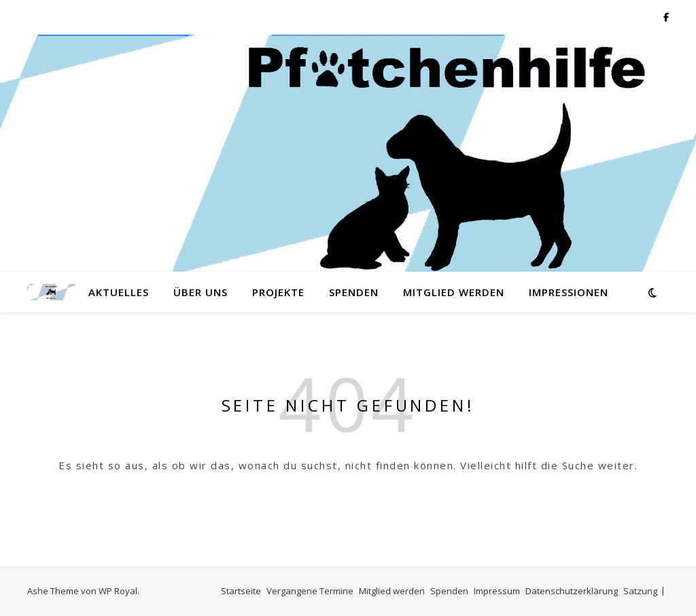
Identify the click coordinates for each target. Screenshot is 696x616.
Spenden (354, 292)
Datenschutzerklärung (572, 591)
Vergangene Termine (310, 591)
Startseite (241, 591)
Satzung (640, 591)
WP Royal (118, 591)
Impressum (497, 591)
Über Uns (201, 292)
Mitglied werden (454, 292)
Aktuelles (119, 292)
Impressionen (569, 292)
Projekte (278, 292)
